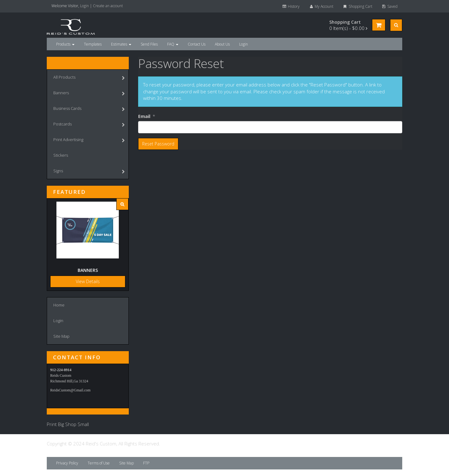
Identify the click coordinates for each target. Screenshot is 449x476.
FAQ (173, 44)
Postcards (89, 125)
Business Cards (89, 109)
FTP (146, 463)
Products (65, 44)
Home (59, 305)
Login (84, 6)
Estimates (121, 44)
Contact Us (197, 44)
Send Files (149, 44)
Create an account (108, 6)
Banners (89, 93)
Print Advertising (89, 140)
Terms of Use (99, 463)
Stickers (61, 155)
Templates (93, 44)
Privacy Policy (67, 463)
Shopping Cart (357, 6)
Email (144, 116)
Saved (390, 6)
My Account (321, 6)
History (291, 6)
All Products (89, 78)
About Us (222, 44)
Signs (89, 172)
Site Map (61, 336)
